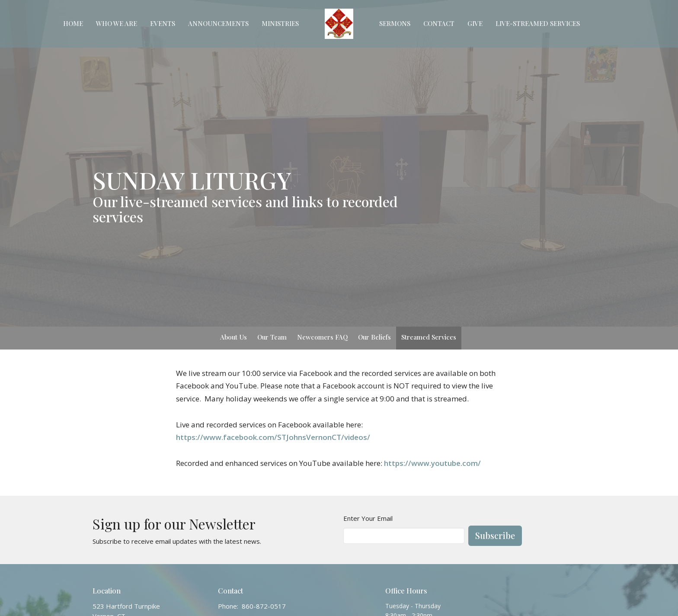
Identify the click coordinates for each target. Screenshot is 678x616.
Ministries (280, 23)
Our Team (272, 337)
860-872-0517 (264, 606)
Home (73, 23)
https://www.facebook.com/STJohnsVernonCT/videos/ (273, 437)
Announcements (218, 23)
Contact (439, 23)
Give (475, 23)
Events (163, 23)
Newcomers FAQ (322, 337)
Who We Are (117, 23)
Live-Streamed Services (538, 23)
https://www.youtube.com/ (432, 463)
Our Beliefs (374, 337)
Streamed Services (429, 337)
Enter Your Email (368, 518)
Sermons (395, 23)
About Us (233, 337)
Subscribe (495, 535)
